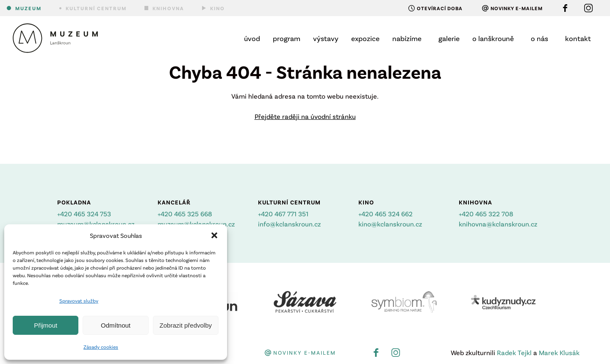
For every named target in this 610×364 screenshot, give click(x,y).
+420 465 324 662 (385, 214)
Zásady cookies (101, 347)
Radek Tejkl (514, 352)
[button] (214, 235)
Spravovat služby (79, 301)
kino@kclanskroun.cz (390, 224)
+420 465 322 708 (486, 214)
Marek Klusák (559, 352)
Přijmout (46, 325)
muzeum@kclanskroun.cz (96, 224)
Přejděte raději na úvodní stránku (305, 116)
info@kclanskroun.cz (289, 224)
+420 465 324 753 (84, 214)
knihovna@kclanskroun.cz (498, 224)
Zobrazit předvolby (186, 325)
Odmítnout (116, 325)
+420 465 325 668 (185, 214)
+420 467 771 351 (283, 214)
